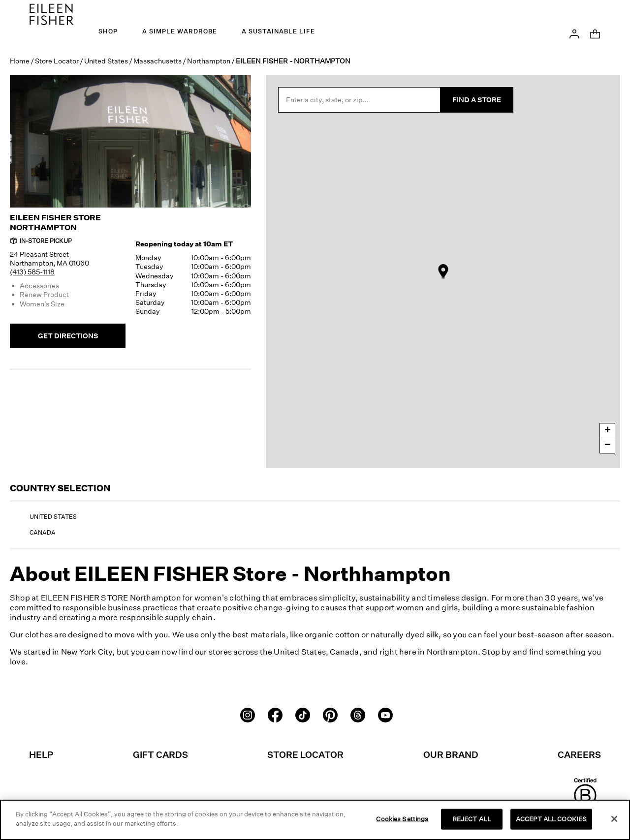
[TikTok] (303, 714)
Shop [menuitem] (108, 31)
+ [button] (608, 431)
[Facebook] (275, 714)
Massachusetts (157, 61)
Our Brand (451, 754)
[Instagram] (248, 714)
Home (20, 61)
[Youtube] (385, 714)
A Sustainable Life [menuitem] (278, 31)
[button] (574, 33)
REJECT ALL (472, 820)
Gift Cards (160, 754)
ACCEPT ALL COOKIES (551, 820)
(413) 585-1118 (32, 272)
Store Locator (57, 61)
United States (106, 61)
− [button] (608, 446)
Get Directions (68, 336)
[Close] (614, 820)
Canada (43, 532)
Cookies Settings (402, 820)
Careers (579, 754)
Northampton (209, 61)
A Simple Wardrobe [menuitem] (180, 31)
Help (41, 754)
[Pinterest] (330, 714)
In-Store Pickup (41, 241)
